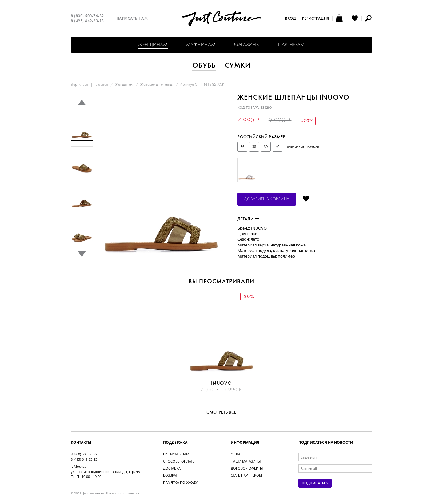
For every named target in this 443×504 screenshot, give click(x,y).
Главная (102, 85)
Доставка (172, 468)
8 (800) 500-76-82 (87, 16)
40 (277, 146)
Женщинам (153, 45)
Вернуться (80, 85)
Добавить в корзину (267, 199)
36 (242, 146)
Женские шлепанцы (157, 85)
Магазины (247, 45)
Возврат (170, 475)
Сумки (238, 66)
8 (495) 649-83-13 (87, 21)
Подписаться (315, 483)
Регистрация (316, 19)
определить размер (303, 147)
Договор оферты (247, 468)
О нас (236, 454)
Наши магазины (246, 461)
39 (266, 146)
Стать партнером (246, 475)
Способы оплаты (179, 461)
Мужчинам (201, 45)
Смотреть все (221, 413)
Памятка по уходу (180, 482)
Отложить (306, 199)
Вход (290, 19)
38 (254, 146)
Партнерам (291, 45)
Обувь (204, 66)
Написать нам (132, 19)
